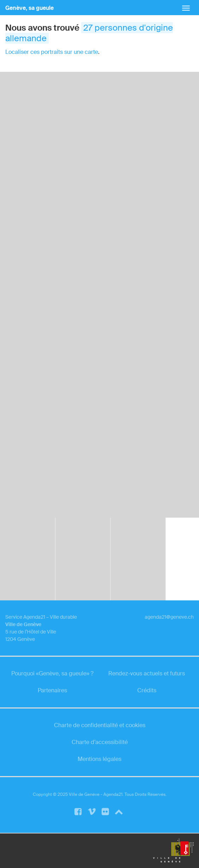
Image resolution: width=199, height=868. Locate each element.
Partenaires (52, 690)
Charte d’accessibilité (100, 742)
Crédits (147, 690)
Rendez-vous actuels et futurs (147, 673)
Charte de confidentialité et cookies (100, 725)
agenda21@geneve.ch (169, 617)
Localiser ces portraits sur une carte (52, 52)
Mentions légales (99, 759)
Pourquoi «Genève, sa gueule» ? (52, 673)
